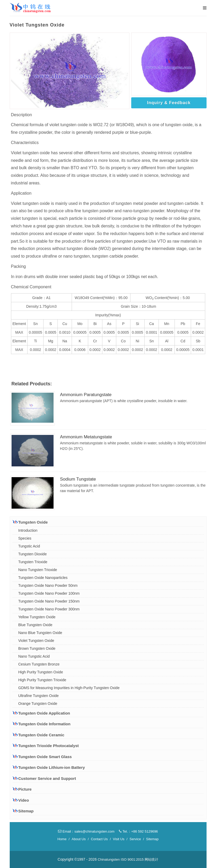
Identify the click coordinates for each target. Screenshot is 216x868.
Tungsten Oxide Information (42, 724)
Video (21, 800)
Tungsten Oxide (30, 522)
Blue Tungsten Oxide (35, 625)
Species (25, 538)
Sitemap (23, 811)
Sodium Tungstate (78, 479)
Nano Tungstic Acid (34, 656)
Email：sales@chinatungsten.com (86, 831)
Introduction (28, 530)
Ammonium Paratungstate (86, 395)
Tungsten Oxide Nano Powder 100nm (49, 593)
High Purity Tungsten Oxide (41, 672)
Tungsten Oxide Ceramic (39, 735)
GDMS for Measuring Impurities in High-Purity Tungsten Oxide (69, 688)
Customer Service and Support (44, 778)
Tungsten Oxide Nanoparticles (43, 578)
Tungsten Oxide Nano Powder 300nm (49, 609)
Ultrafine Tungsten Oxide (39, 696)
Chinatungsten (109, 859)
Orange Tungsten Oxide (38, 704)
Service (135, 839)
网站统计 (151, 859)
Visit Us (119, 839)
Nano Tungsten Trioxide (38, 570)
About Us (79, 839)
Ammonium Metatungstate (86, 437)
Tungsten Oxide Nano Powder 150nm (49, 601)
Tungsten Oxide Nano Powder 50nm (48, 585)
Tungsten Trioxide (33, 562)
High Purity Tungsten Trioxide (42, 680)
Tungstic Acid (29, 546)
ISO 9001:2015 (132, 859)
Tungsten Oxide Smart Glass (42, 757)
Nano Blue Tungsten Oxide (40, 633)
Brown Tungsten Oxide (37, 648)
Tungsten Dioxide (33, 554)
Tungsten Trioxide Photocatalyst (46, 745)
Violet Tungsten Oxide (36, 641)
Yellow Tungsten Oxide (37, 617)
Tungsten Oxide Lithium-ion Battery (49, 767)
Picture (22, 789)
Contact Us (99, 839)
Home (62, 839)
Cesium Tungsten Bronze (39, 664)
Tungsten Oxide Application (41, 713)
